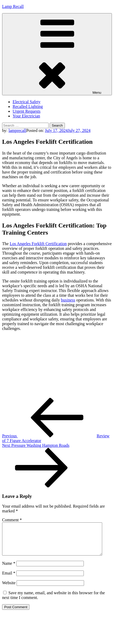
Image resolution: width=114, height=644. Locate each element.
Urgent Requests (27, 111)
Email (9, 579)
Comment (12, 520)
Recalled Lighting (28, 106)
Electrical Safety (27, 102)
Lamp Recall (13, 6)
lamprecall (17, 130)
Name (9, 570)
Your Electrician (26, 116)
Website (9, 589)
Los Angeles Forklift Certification (38, 244)
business (68, 300)
